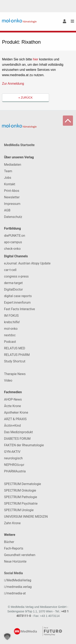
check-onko (12, 249)
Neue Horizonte (15, 561)
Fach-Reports (14, 548)
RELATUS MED (15, 348)
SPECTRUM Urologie (19, 510)
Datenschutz (13, 217)
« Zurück (26, 98)
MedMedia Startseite (19, 145)
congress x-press (16, 276)
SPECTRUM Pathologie (21, 497)
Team (8, 171)
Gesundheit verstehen (20, 555)
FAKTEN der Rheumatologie (24, 445)
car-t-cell (10, 270)
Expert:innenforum (17, 303)
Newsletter (12, 197)
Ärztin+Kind (12, 426)
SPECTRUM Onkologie (20, 490)
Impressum (12, 204)
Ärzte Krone (12, 406)
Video (8, 380)
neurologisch (13, 458)
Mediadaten (13, 165)
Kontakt (10, 184)
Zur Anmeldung (13, 84)
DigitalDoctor (13, 289)
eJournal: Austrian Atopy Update (27, 263)
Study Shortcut (15, 361)
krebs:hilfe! (12, 322)
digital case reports (18, 296)
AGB (7, 210)
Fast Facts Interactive (19, 309)
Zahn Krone (12, 523)
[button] (7, 637)
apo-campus (13, 242)
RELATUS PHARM (17, 355)
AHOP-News (13, 399)
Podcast (10, 342)
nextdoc (10, 335)
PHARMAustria (15, 471)
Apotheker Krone (16, 412)
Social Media (13, 573)
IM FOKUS (11, 316)
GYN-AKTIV (12, 452)
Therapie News (15, 374)
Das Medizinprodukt (18, 432)
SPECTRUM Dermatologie (22, 484)
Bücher (9, 542)
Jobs (8, 178)
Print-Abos (12, 191)
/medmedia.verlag (18, 587)
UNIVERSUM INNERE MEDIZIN (26, 517)
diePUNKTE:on (15, 236)
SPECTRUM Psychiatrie (21, 504)
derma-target (13, 283)
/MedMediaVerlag (18, 580)
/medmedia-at (15, 593)
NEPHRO (14, 465)
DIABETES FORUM (17, 439)
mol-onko (11, 329)
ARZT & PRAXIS (15, 419)
